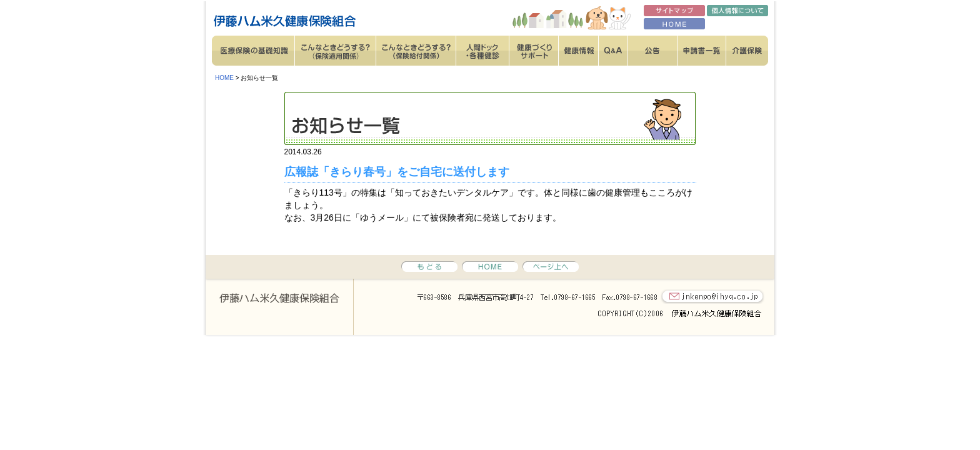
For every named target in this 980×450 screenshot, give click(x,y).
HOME (224, 78)
